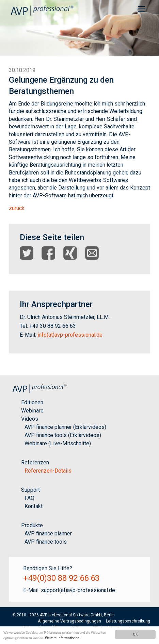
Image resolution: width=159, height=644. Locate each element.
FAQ (29, 498)
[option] (79, 31)
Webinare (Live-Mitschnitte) (58, 443)
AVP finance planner (48, 534)
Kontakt (34, 506)
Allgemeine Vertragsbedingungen (69, 621)
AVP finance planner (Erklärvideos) (65, 427)
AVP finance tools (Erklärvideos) (63, 435)
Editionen (32, 402)
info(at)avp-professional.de (70, 335)
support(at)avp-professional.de (78, 590)
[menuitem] (142, 9)
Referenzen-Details (48, 471)
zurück (17, 208)
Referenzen (35, 463)
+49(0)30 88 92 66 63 (61, 578)
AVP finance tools (46, 542)
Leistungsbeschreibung (128, 621)
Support (30, 490)
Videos (30, 419)
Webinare (32, 411)
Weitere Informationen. (63, 638)
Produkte (32, 525)
